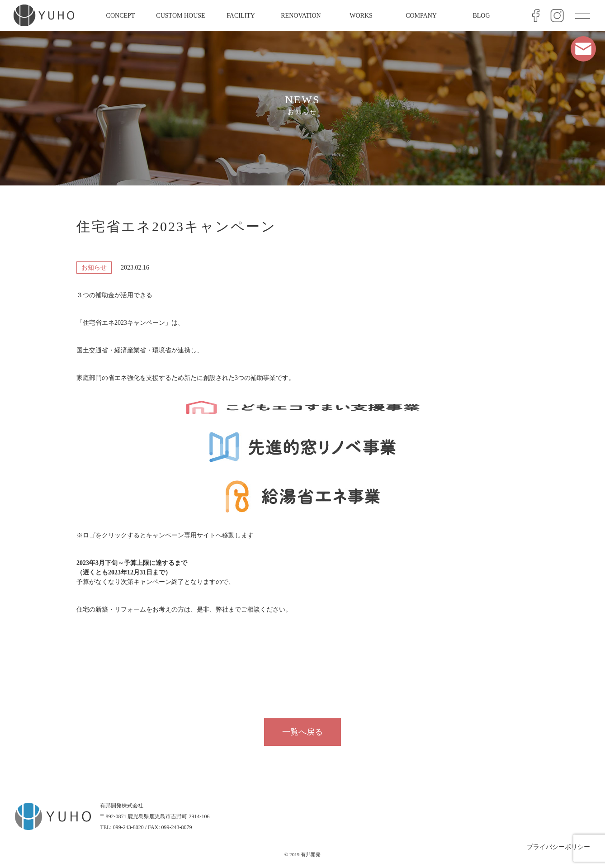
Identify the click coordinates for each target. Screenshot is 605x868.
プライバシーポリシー (558, 847)
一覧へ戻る (302, 732)
